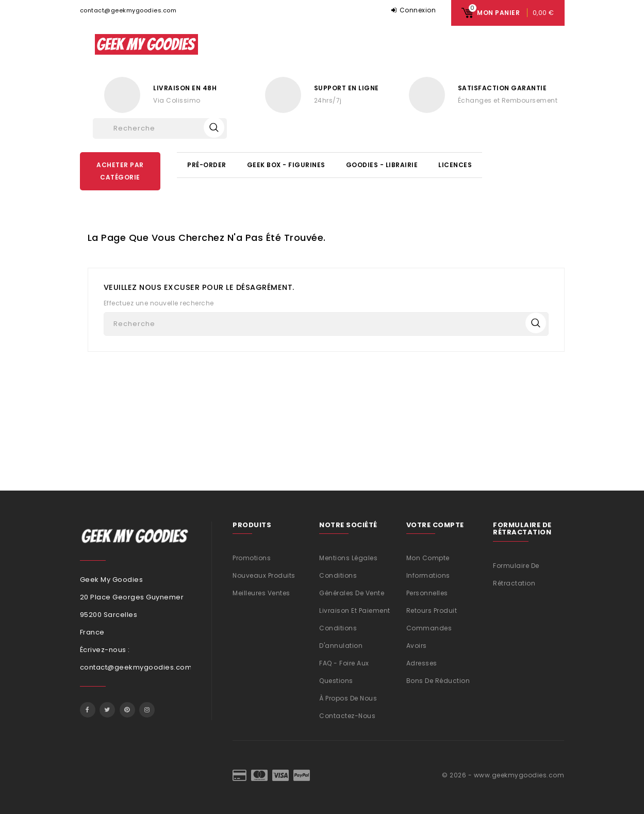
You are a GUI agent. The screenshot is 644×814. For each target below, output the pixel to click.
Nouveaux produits (264, 575)
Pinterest (127, 710)
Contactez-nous (347, 716)
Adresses (422, 663)
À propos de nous (348, 698)
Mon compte (428, 558)
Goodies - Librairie (382, 165)
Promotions (252, 558)
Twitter (107, 710)
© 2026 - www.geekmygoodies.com (503, 775)
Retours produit (432, 610)
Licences (455, 165)
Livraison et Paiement (355, 610)
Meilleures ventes (261, 593)
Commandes (429, 628)
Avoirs (417, 646)
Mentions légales (348, 558)
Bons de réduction (438, 681)
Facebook (88, 710)
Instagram (147, 710)
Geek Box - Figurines (286, 165)
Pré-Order (207, 165)
